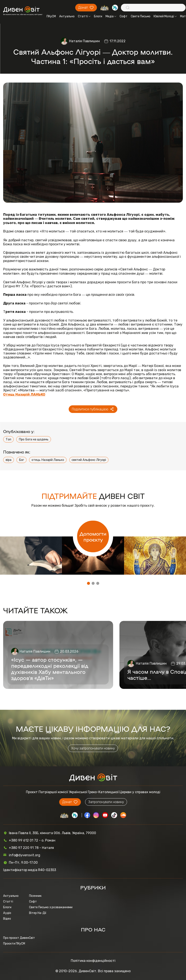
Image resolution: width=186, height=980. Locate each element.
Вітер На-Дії (38, 913)
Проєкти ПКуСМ (14, 944)
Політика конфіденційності (93, 961)
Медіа (111, 16)
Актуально (67, 16)
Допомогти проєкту (93, 536)
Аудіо (7, 913)
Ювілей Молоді (165, 16)
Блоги (98, 16)
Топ (8, 439)
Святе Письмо (141, 16)
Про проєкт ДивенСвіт (19, 938)
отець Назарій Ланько (48, 460)
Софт (124, 16)
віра (9, 460)
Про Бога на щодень (34, 439)
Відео (7, 919)
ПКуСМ (51, 16)
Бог (21, 460)
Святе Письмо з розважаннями (51, 907)
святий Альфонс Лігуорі (89, 460)
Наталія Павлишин (84, 41)
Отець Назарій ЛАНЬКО (24, 394)
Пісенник (35, 896)
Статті (84, 16)
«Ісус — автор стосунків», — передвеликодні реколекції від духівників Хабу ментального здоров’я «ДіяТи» (50, 669)
